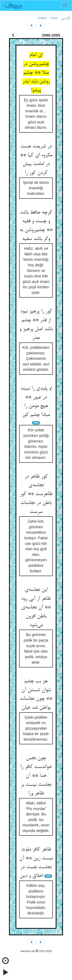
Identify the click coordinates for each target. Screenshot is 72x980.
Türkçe (54, 18)
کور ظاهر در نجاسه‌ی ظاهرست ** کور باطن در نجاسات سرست (36, 494)
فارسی (65, 18)
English (42, 18)
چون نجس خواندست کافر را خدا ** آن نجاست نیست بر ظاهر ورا (36, 776)
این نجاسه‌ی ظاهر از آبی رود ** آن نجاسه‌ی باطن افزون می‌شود (36, 608)
